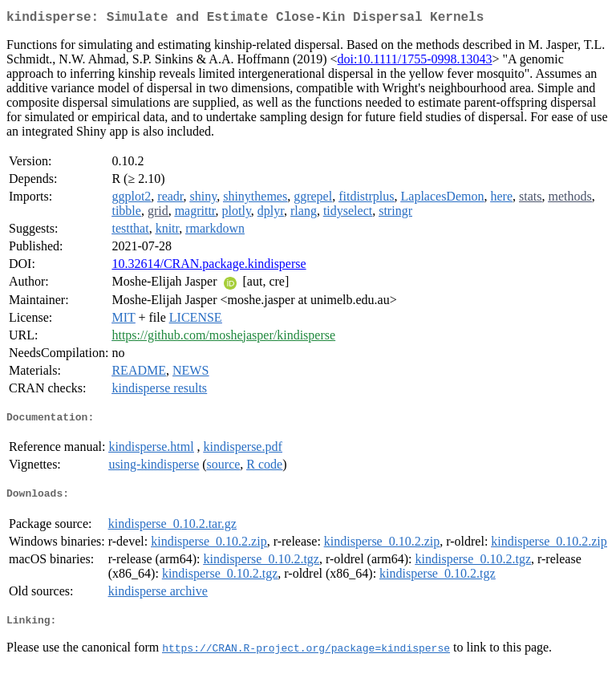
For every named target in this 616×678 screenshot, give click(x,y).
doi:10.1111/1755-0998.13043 (415, 62)
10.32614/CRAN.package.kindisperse (209, 267)
